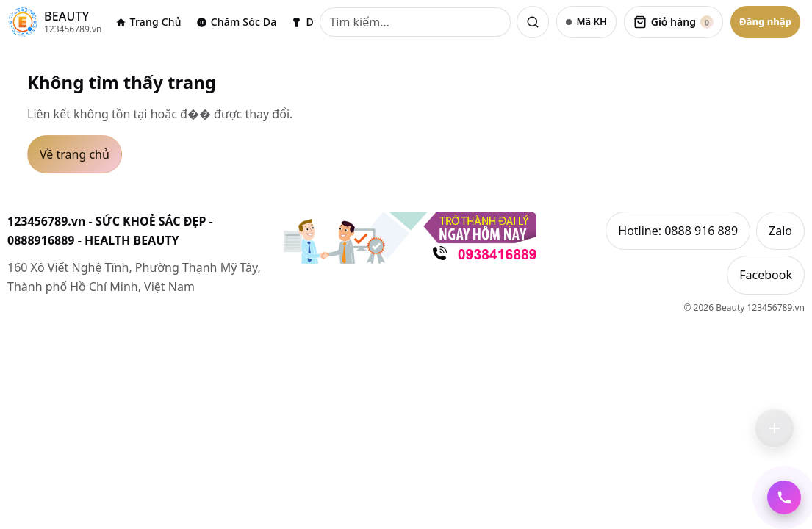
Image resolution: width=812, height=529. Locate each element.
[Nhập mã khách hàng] (586, 22)
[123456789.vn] (55, 22)
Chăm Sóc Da (237, 22)
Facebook (766, 276)
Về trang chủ (75, 154)
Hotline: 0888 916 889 (678, 231)
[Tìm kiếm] (415, 22)
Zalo (780, 231)
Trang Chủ (148, 22)
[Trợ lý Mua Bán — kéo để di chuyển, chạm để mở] (775, 428)
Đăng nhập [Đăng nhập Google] (765, 21)
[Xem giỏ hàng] (673, 22)
